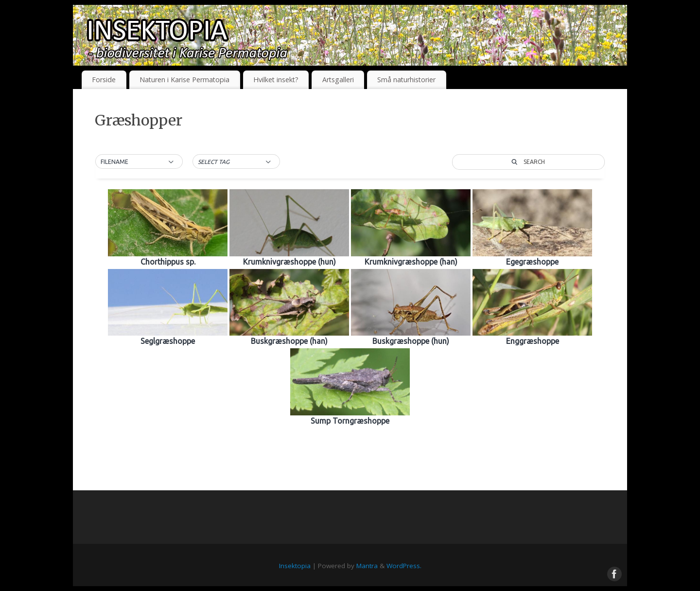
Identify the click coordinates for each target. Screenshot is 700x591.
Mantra (367, 566)
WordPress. (404, 566)
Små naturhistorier (406, 80)
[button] (139, 162)
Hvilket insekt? (276, 80)
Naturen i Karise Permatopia (184, 80)
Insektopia (295, 566)
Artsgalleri (338, 80)
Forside (104, 80)
